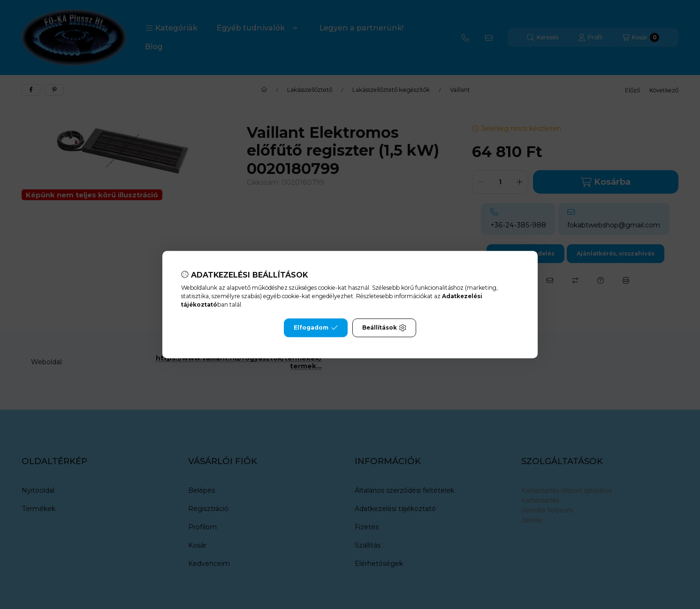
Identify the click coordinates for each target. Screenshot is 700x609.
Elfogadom (316, 328)
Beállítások (384, 328)
